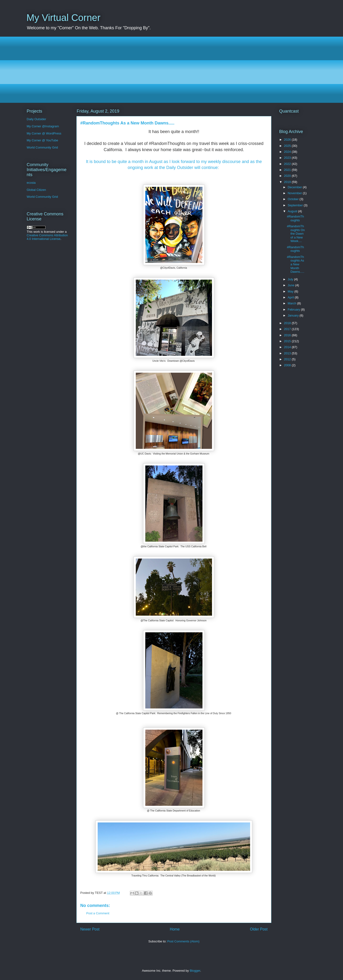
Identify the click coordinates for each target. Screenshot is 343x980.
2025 (288, 146)
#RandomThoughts (295, 218)
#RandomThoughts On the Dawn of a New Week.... (296, 234)
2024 (288, 152)
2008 (288, 365)
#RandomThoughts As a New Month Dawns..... (295, 264)
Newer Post (90, 929)
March (293, 303)
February (294, 309)
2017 (288, 329)
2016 (288, 335)
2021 (288, 170)
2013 (288, 353)
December (295, 187)
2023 (288, 158)
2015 (288, 341)
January (294, 315)
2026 (288, 140)
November (295, 193)
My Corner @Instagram (43, 126)
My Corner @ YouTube (42, 140)
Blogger (195, 971)
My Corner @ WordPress (44, 133)
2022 (288, 164)
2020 (288, 176)
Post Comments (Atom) (183, 941)
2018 (288, 323)
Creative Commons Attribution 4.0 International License (47, 237)
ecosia (31, 183)
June (292, 285)
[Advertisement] (169, 70)
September (296, 205)
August (293, 211)
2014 (288, 347)
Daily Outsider (36, 119)
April (291, 297)
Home (175, 929)
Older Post (259, 929)
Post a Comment (98, 913)
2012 (288, 359)
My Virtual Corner (63, 18)
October (294, 199)
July (291, 279)
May (291, 291)
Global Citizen (36, 190)
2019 (288, 182)
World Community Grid (42, 147)
